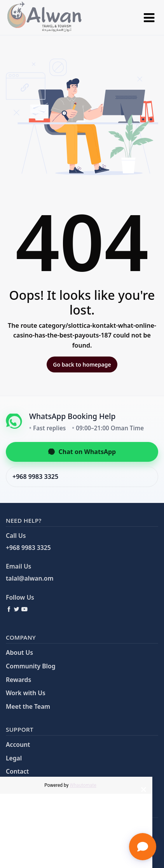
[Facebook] (9, 609)
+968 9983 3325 (35, 477)
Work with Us (26, 693)
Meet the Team (28, 706)
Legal (14, 758)
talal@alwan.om (30, 578)
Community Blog (31, 666)
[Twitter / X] (17, 609)
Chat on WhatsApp (82, 452)
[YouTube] (24, 609)
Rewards (18, 680)
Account (18, 744)
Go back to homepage (82, 364)
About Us (19, 652)
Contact (17, 771)
